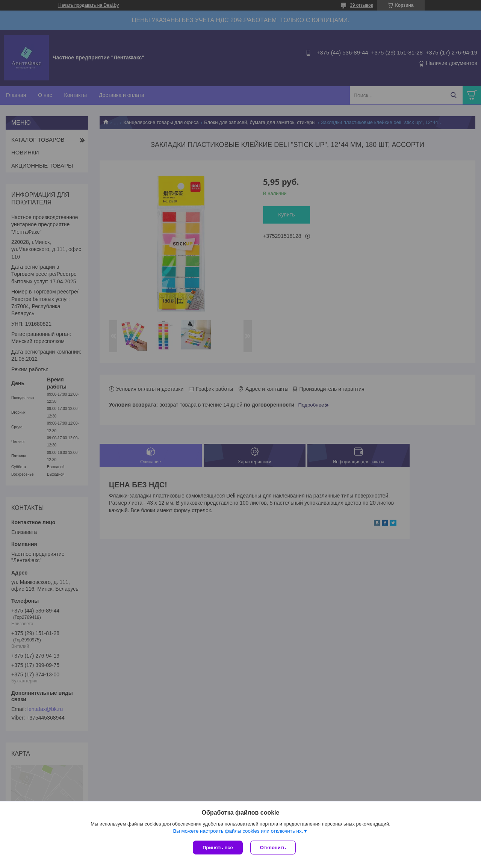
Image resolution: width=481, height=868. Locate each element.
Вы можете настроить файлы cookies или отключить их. (238, 831)
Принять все (218, 848)
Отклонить (273, 848)
